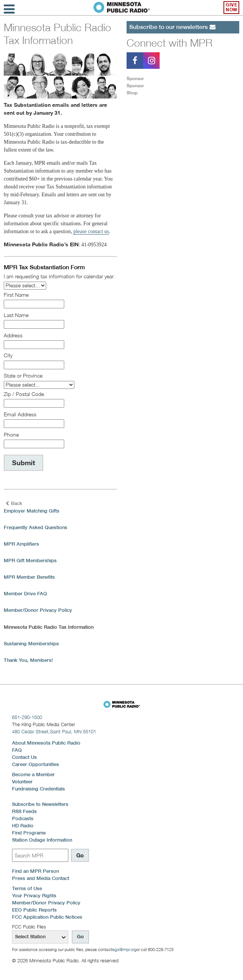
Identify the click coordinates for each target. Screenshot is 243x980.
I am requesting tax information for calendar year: (59, 276)
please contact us (91, 231)
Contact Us (24, 757)
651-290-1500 (27, 717)
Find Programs (29, 833)
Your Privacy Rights (34, 896)
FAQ (17, 750)
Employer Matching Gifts (32, 511)
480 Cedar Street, (54, 731)
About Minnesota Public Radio (46, 743)
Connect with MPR (170, 43)
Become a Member (33, 774)
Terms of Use (27, 888)
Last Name (16, 315)
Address (13, 335)
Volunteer (22, 782)
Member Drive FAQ (25, 594)
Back (14, 503)
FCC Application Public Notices (47, 917)
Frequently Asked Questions (35, 527)
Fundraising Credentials (38, 789)
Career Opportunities (35, 764)
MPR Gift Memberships (30, 561)
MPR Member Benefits (29, 577)
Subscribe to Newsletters (40, 804)
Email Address (20, 414)
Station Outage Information (42, 840)
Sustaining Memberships (31, 644)
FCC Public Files (29, 927)
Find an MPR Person (35, 871)
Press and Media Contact (41, 878)
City (8, 355)
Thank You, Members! (28, 660)
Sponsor (135, 78)
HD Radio (23, 826)
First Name (16, 295)
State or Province (23, 375)
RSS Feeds (24, 811)
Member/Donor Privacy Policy (38, 610)
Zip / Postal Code (24, 394)
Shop (132, 93)
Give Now (232, 7)
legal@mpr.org (124, 950)
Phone (11, 435)
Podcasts (23, 818)
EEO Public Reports (34, 910)
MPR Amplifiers (21, 544)
